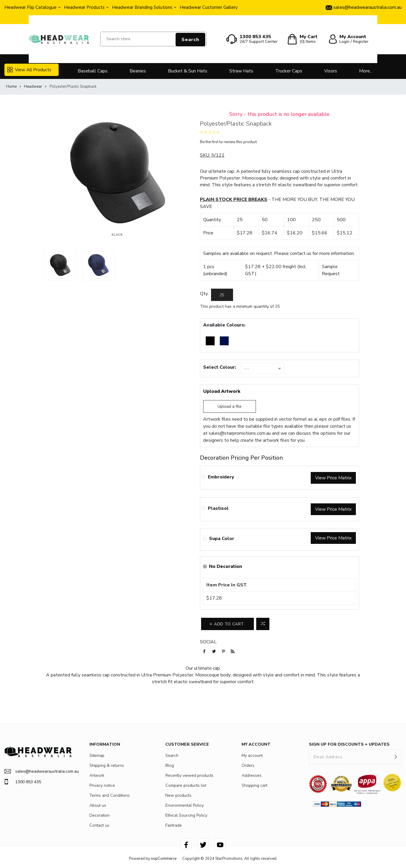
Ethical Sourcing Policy (186, 815)
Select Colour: (220, 367)
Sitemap (97, 756)
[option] (60, 266)
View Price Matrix (333, 478)
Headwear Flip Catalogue (30, 7)
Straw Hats (241, 71)
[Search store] (153, 39)
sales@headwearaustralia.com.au (38, 771)
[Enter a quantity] (222, 295)
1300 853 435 (23, 782)
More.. (365, 71)
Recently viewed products (189, 775)
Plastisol (218, 508)
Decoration (100, 815)
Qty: (204, 294)
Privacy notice (102, 785)
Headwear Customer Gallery (209, 7)
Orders (248, 765)
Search (190, 40)
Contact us (99, 825)
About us (98, 805)
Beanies (138, 71)
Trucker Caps (289, 71)
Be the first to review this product (228, 142)
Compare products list (186, 785)
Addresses (252, 775)
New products (178, 795)
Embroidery (221, 477)
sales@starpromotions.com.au (240, 433)
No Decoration (226, 566)
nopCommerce (164, 859)
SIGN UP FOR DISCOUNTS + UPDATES (349, 744)
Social (208, 642)
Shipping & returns (107, 765)
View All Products (29, 70)
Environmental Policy (185, 805)
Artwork (97, 775)
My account (252, 756)
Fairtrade (174, 825)
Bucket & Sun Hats (188, 71)
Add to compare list (263, 624)
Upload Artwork (222, 391)
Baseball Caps (93, 71)
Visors (331, 71)
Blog (170, 765)
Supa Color (222, 539)
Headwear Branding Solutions (142, 7)
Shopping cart (254, 785)
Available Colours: (224, 325)
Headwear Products (84, 7)
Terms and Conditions (110, 795)
